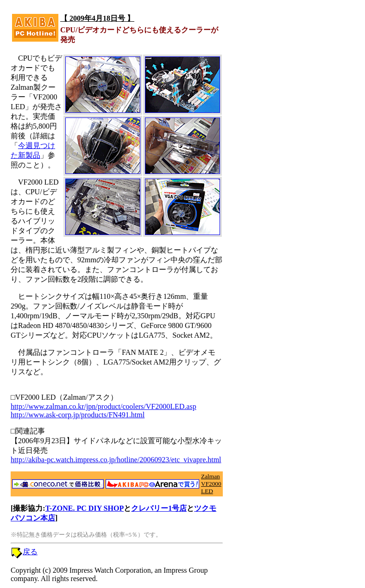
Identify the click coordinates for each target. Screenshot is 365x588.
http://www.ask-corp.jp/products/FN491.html (78, 415)
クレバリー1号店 (159, 508)
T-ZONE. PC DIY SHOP (85, 508)
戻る (30, 552)
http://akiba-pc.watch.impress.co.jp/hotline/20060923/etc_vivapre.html (116, 460)
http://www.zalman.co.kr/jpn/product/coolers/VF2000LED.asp (104, 406)
